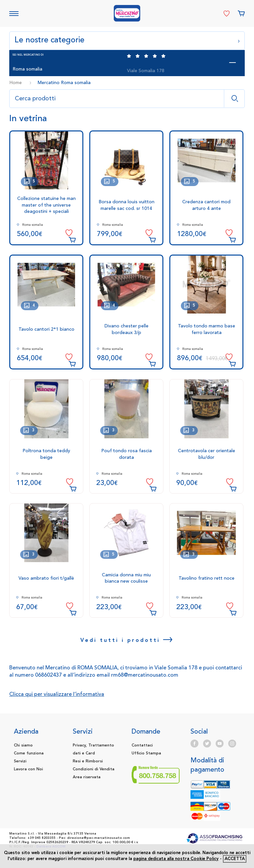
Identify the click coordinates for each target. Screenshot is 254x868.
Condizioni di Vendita (94, 769)
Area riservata (87, 777)
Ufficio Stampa (146, 753)
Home (16, 83)
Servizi (20, 761)
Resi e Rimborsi (88, 761)
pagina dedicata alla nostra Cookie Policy (176, 859)
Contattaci (142, 746)
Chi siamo (23, 746)
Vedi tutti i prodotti (127, 640)
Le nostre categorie (127, 40)
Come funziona (29, 753)
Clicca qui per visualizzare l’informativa (57, 695)
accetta (235, 859)
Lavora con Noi (28, 769)
